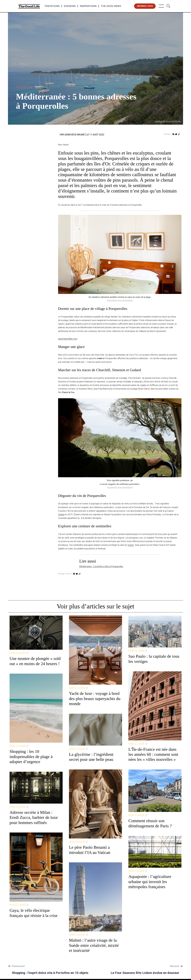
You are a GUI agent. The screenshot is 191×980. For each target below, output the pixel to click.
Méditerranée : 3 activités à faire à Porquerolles (101, 566)
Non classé (23, 87)
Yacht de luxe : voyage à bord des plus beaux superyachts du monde (95, 698)
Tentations (52, 6)
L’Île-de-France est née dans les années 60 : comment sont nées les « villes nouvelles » (153, 754)
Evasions (70, 6)
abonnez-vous (145, 6)
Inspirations (88, 6)
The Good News (111, 6)
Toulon (131, 545)
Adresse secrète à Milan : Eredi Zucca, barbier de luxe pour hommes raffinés (34, 817)
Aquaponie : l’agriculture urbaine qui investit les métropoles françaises (150, 882)
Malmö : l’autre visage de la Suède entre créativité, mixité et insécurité (94, 945)
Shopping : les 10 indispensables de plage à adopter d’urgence (31, 757)
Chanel (61, 514)
